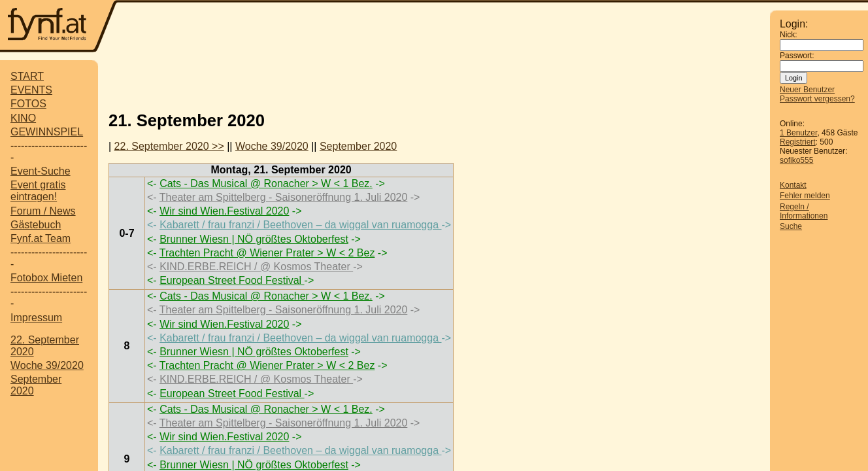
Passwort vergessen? (817, 99)
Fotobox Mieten (46, 278)
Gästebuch (36, 225)
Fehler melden (805, 196)
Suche (791, 226)
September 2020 (358, 146)
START (27, 76)
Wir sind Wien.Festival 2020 (224, 211)
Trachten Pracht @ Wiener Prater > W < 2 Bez (267, 253)
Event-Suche (41, 171)
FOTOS (28, 104)
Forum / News (43, 211)
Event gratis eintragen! (38, 191)
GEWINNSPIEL (47, 132)
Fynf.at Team (41, 238)
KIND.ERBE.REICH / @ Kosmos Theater (256, 267)
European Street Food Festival (232, 280)
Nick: (789, 35)
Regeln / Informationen (804, 211)
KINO (23, 118)
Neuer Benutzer (807, 90)
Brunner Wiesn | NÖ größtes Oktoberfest (254, 239)
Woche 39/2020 (47, 365)
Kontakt (793, 185)
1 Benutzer (798, 133)
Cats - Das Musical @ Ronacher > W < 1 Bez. (266, 183)
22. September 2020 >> (169, 146)
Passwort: (797, 56)
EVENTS (31, 90)
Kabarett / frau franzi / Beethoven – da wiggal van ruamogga (300, 225)
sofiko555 (796, 160)
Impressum (36, 318)
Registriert (798, 142)
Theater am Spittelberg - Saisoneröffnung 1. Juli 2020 (284, 197)
